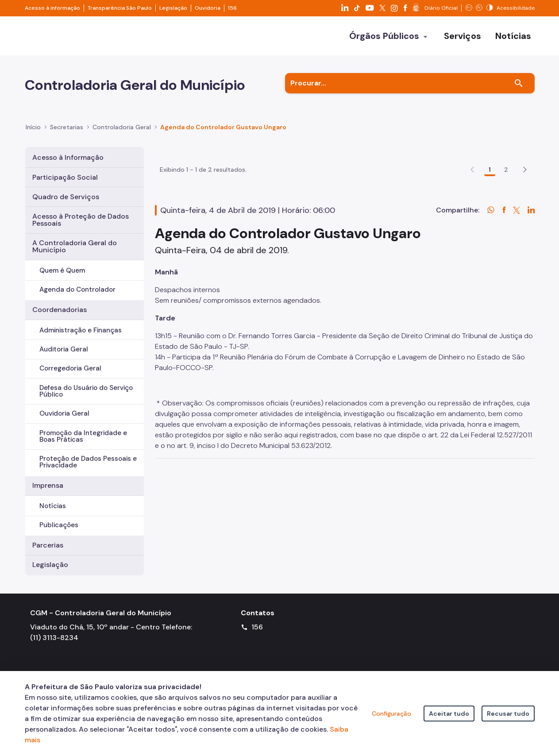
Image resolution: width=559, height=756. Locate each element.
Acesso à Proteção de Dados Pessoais (81, 220)
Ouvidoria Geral (64, 413)
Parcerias (48, 545)
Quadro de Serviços (66, 197)
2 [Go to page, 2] (506, 221)
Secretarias (67, 127)
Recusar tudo (508, 714)
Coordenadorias (60, 310)
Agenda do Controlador (77, 289)
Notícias (53, 506)
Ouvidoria (208, 8)
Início (33, 127)
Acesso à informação (52, 8)
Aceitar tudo (449, 714)
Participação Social (65, 177)
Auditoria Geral (64, 349)
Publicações (59, 525)
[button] (525, 221)
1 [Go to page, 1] (490, 221)
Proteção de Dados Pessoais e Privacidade (88, 462)
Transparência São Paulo (120, 8)
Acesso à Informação (68, 157)
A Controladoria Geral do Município (75, 246)
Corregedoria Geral (70, 368)
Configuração (391, 714)
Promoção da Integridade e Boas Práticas (83, 436)
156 (232, 8)
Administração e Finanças (81, 330)
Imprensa (48, 485)
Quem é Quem (62, 270)
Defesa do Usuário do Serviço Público (86, 391)
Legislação (173, 8)
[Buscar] (519, 83)
